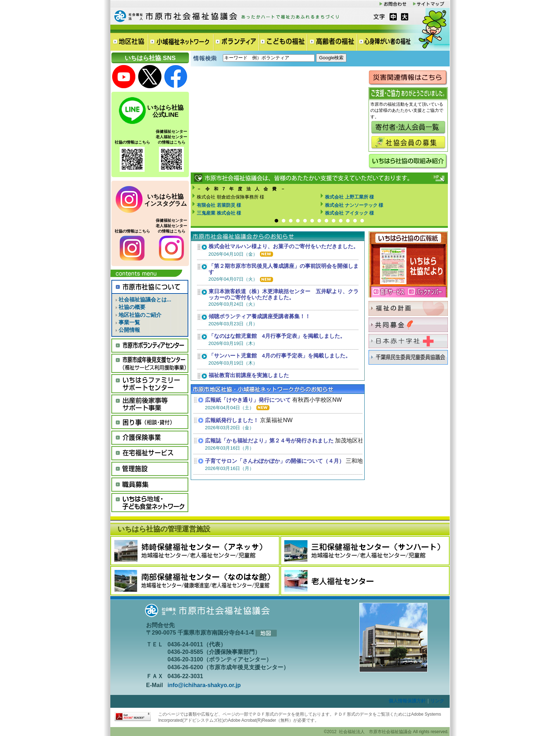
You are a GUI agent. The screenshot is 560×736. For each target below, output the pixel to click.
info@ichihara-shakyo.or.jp (204, 685)
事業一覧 (126, 322)
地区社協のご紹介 (137, 315)
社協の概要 (129, 307)
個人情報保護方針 (407, 701)
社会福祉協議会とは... (142, 300)
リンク (437, 701)
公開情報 (126, 330)
